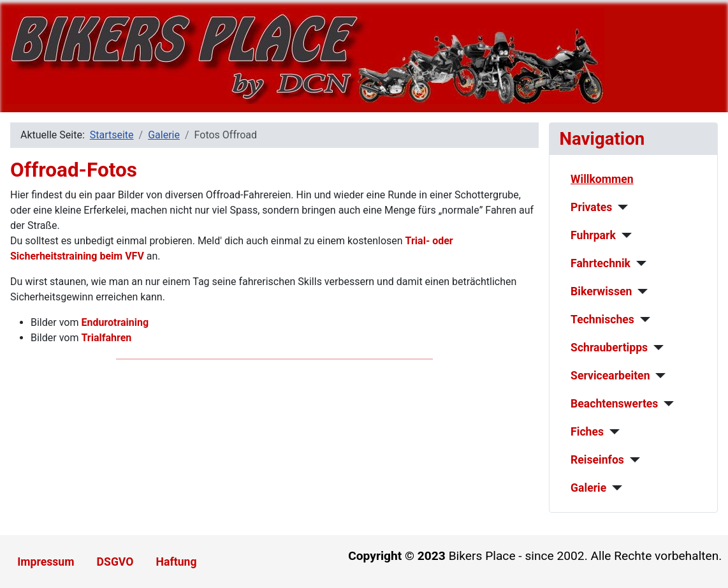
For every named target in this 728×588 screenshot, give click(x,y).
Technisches (602, 320)
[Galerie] (614, 488)
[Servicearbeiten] (658, 376)
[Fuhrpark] (624, 235)
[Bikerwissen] (640, 291)
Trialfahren (106, 338)
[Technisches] (642, 320)
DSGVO (115, 562)
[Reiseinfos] (632, 460)
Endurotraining (115, 322)
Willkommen (602, 179)
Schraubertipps (609, 348)
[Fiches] (612, 432)
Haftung (177, 562)
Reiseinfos (597, 460)
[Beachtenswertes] (666, 404)
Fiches (587, 432)
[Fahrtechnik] (638, 263)
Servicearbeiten (610, 376)
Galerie (588, 488)
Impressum (46, 562)
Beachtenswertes (614, 404)
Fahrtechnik (601, 263)
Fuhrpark (593, 235)
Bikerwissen (601, 291)
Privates (591, 207)
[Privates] (620, 207)
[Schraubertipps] (656, 348)
